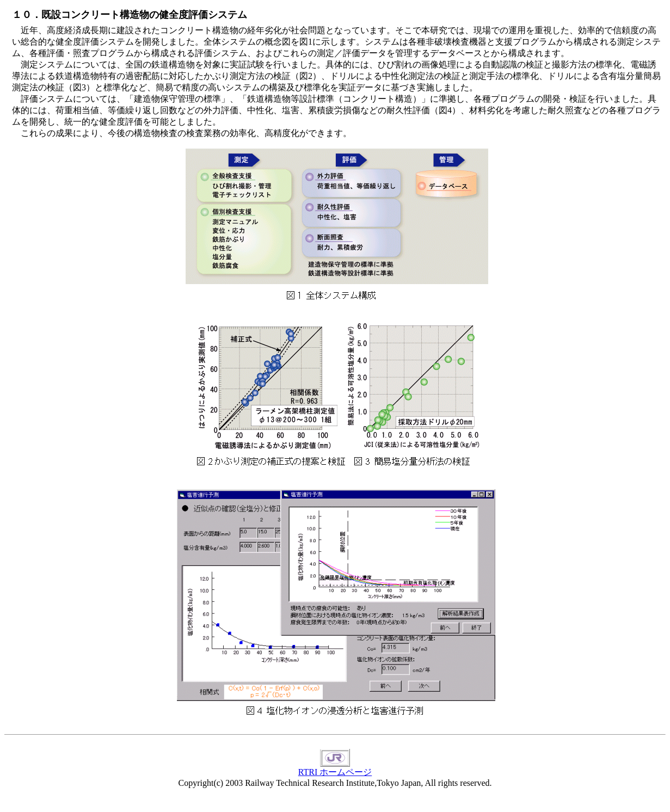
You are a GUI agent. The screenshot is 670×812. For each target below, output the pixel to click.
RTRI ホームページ (335, 768)
